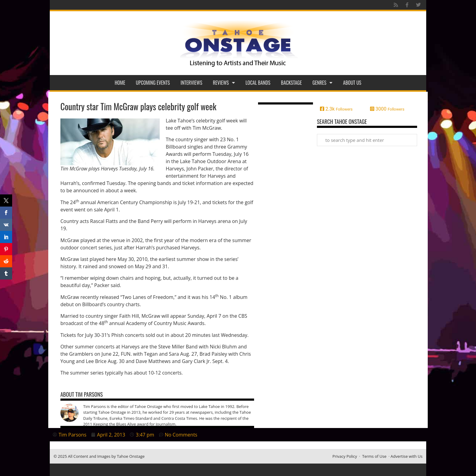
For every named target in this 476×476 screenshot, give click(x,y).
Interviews (192, 83)
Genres (322, 83)
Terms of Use (374, 456)
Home (120, 83)
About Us (352, 83)
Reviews (224, 83)
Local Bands (258, 83)
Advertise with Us (407, 456)
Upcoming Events (153, 83)
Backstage (292, 83)
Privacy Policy (345, 456)
